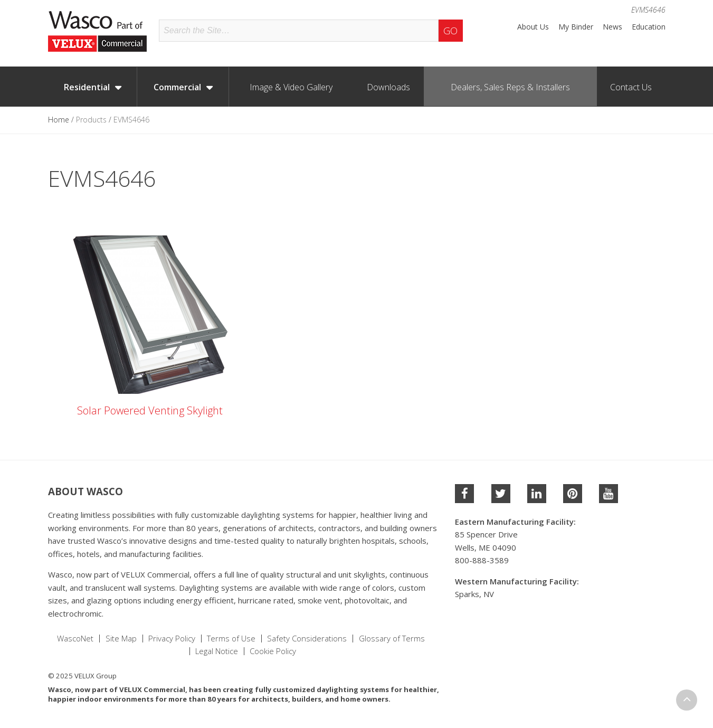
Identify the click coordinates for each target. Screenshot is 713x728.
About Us (533, 27)
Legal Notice (217, 651)
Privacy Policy (172, 639)
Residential (87, 87)
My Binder (576, 27)
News (612, 27)
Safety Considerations (307, 639)
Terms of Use (231, 639)
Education (649, 27)
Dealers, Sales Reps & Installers (510, 87)
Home (59, 120)
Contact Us (631, 87)
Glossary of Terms (392, 639)
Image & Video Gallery (291, 87)
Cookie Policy (273, 651)
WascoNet (75, 639)
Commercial (177, 87)
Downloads (388, 87)
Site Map (121, 639)
